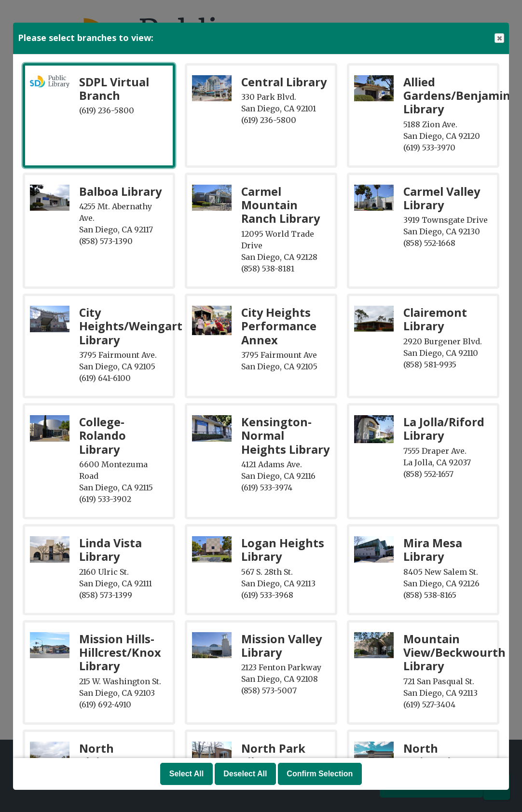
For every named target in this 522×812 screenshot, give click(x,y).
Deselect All (245, 774)
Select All (186, 774)
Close (499, 38)
